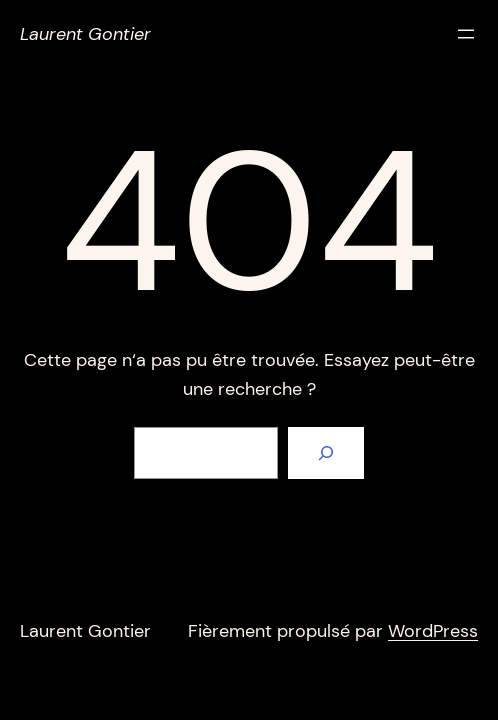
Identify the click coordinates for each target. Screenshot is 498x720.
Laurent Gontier (85, 34)
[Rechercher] (326, 453)
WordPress (433, 631)
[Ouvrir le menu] (466, 34)
